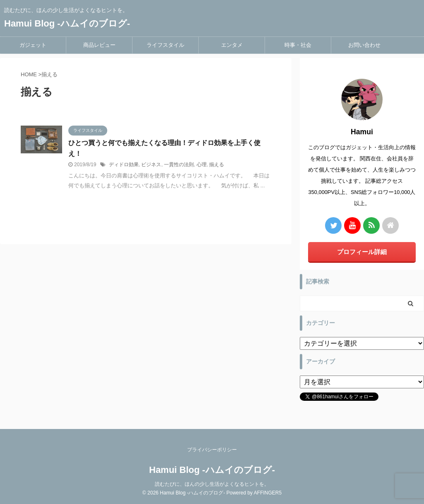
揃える (217, 165)
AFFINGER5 (268, 493)
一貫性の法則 (179, 165)
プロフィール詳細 (362, 252)
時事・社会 (298, 45)
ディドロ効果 (124, 165)
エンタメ (232, 45)
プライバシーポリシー (212, 450)
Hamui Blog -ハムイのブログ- (67, 23)
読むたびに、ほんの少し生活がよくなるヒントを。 (212, 484)
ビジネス (151, 165)
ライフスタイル (165, 45)
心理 (202, 165)
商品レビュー (99, 45)
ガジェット (33, 45)
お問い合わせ (364, 45)
